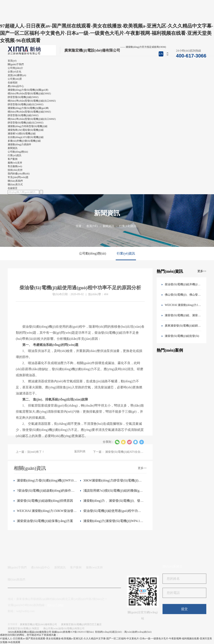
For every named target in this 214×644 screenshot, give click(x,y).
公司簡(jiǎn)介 (15, 68)
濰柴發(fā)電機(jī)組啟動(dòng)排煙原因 (45, 501)
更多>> (202, 271)
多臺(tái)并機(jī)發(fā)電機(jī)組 (24, 141)
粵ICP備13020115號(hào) (81, 633)
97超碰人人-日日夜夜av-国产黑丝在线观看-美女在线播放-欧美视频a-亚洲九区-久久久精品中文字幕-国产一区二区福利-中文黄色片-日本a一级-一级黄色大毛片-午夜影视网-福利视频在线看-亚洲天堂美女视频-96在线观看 (107, 33)
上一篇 (30, 457)
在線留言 (13, 188)
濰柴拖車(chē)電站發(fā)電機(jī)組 (26, 130)
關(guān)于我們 (17, 597)
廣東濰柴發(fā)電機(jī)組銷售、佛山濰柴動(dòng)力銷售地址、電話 (183, 326)
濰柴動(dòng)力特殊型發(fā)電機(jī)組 (28, 126)
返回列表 (80, 456)
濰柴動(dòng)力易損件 (19, 144)
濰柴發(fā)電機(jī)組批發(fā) (182, 336)
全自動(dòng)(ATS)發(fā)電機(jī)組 (26, 137)
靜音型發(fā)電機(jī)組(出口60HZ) (26, 104)
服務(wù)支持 (94, 597)
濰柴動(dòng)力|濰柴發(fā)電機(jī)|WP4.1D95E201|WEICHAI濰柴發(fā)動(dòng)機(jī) (113, 521)
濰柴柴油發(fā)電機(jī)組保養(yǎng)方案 (45, 521)
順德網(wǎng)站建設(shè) (108, 633)
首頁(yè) (92, 226)
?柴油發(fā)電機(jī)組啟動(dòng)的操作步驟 (47, 491)
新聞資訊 (108, 226)
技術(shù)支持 (15, 170)
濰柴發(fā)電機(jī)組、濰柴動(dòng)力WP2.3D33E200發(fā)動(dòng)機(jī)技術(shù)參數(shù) (183, 315)
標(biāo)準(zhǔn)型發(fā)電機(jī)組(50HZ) (29, 93)
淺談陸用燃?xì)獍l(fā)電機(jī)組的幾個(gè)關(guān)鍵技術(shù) (113, 491)
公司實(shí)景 (15, 79)
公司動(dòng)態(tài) (18, 152)
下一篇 (119, 457)
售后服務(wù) (15, 166)
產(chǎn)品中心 (41, 597)
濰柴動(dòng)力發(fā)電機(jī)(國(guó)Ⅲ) (28, 108)
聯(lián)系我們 (16, 609)
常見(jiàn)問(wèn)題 (18, 177)
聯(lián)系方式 (15, 185)
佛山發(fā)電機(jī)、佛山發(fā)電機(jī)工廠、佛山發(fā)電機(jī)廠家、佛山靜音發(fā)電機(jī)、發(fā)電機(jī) (183, 295)
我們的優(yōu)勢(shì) (19, 174)
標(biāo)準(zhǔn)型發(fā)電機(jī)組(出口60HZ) (32, 101)
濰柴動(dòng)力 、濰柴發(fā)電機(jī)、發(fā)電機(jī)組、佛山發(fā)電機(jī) (113, 501)
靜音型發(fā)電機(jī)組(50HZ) (23, 97)
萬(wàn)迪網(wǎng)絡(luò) (138, 633)
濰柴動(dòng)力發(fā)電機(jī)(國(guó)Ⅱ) (28, 90)
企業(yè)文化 (14, 72)
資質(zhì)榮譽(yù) (17, 75)
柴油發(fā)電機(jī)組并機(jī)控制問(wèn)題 (183, 284)
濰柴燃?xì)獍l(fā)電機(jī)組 (22, 134)
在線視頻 (13, 83)
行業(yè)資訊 (14, 155)
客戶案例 (76, 597)
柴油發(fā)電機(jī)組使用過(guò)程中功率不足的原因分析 (113, 511)
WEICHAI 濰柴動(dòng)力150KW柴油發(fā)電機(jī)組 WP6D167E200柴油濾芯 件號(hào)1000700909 (47, 511)
